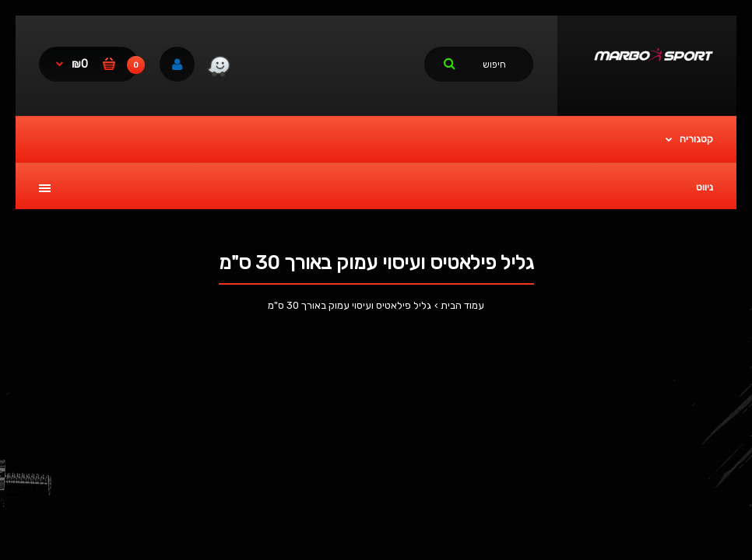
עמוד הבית (462, 305)
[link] (218, 68)
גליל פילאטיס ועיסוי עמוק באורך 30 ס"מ (350, 305)
